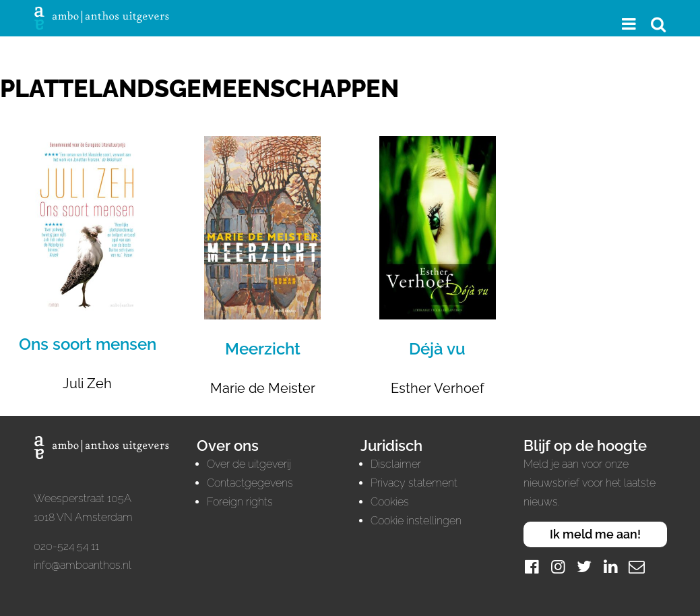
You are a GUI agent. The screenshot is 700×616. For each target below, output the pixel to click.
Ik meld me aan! (595, 534)
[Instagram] (558, 566)
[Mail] (637, 566)
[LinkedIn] (610, 566)
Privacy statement (414, 483)
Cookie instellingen (416, 521)
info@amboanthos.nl (83, 565)
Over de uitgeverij (249, 464)
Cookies (390, 502)
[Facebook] (532, 566)
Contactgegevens (250, 483)
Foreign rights (240, 502)
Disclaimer (396, 464)
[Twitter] (584, 566)
